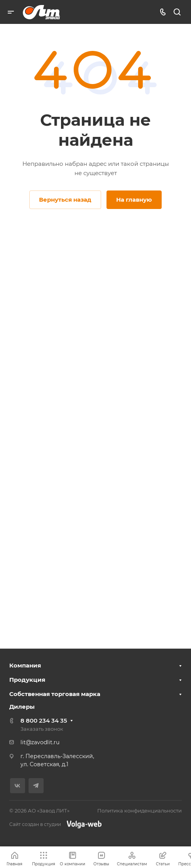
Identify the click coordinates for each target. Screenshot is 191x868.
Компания (25, 665)
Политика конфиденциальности (139, 811)
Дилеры (22, 707)
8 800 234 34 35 (44, 721)
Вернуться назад (65, 200)
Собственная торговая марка (55, 694)
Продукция (27, 680)
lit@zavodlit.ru (40, 742)
